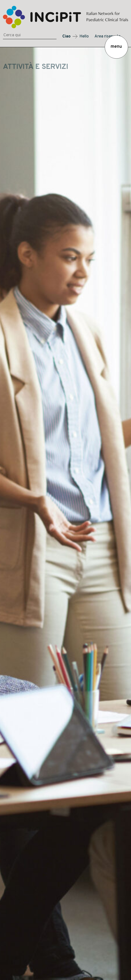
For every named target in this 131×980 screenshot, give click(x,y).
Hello (84, 37)
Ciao (66, 37)
